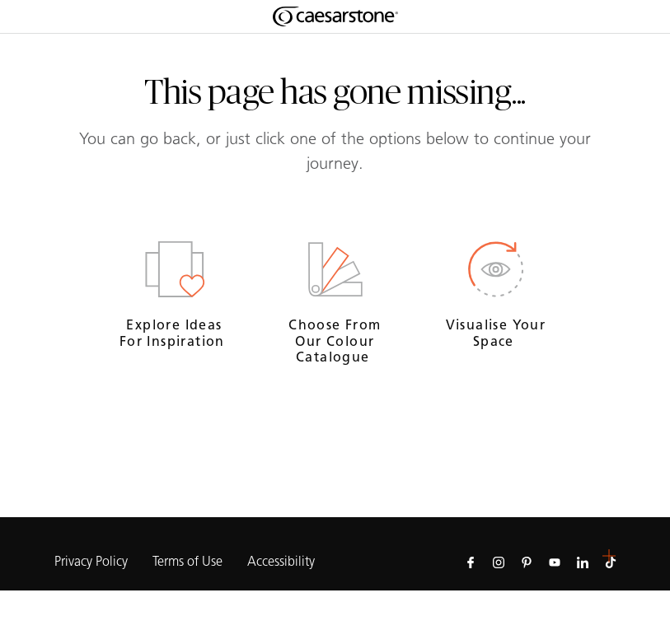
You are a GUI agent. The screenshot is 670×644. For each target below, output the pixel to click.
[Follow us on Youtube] (555, 562)
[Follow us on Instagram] (499, 562)
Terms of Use (187, 562)
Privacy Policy (91, 562)
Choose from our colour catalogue (335, 341)
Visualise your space (496, 333)
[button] (609, 556)
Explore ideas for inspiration (174, 333)
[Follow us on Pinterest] (527, 562)
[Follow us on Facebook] (471, 562)
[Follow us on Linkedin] (583, 562)
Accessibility (281, 562)
